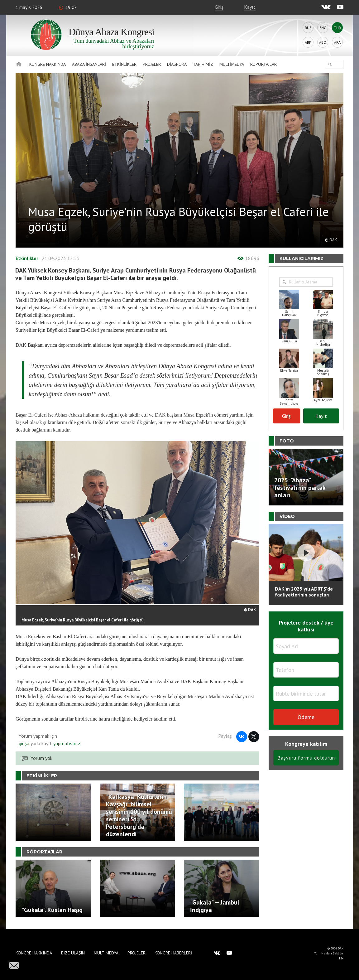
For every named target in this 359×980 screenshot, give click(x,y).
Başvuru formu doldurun (306, 758)
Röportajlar (263, 64)
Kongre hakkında (48, 64)
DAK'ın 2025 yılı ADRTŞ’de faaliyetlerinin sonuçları (304, 592)
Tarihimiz (203, 64)
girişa (24, 743)
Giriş (219, 7)
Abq (323, 42)
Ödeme (306, 717)
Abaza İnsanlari (89, 64)
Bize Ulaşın (73, 953)
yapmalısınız (66, 743)
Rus (308, 28)
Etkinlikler (124, 64)
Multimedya (232, 64)
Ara (337, 42)
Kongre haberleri (173, 953)
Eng (323, 28)
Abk (308, 42)
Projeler (152, 64)
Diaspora (177, 64)
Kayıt (250, 7)
